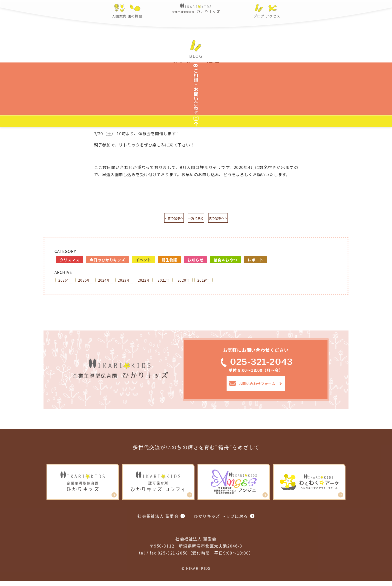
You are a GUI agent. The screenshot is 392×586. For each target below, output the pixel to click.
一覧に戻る (196, 219)
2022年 (156, 282)
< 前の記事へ (160, 219)
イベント (143, 262)
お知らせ (195, 262)
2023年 (133, 282)
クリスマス (70, 262)
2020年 (201, 282)
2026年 (66, 282)
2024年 (111, 282)
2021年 (178, 282)
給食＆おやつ (225, 262)
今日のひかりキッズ (107, 262)
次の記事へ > (232, 219)
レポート (255, 262)
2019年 (223, 282)
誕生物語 (169, 262)
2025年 (88, 282)
